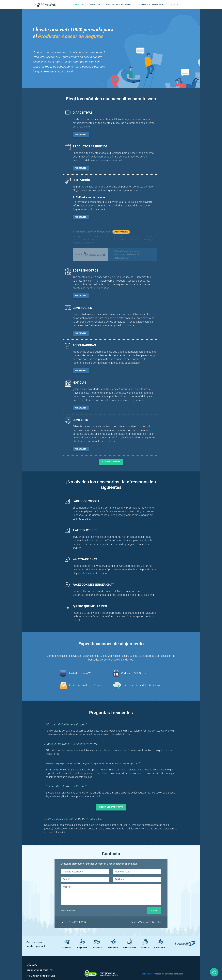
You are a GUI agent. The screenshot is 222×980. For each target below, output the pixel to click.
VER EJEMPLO (81, 134)
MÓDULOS (36, 965)
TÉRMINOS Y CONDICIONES (151, 5)
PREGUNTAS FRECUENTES (119, 5)
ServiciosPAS (148, 974)
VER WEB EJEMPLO (111, 462)
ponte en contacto (95, 773)
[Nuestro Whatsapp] (214, 972)
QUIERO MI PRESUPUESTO (111, 807)
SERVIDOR (95, 5)
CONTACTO (177, 5)
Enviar (154, 911)
